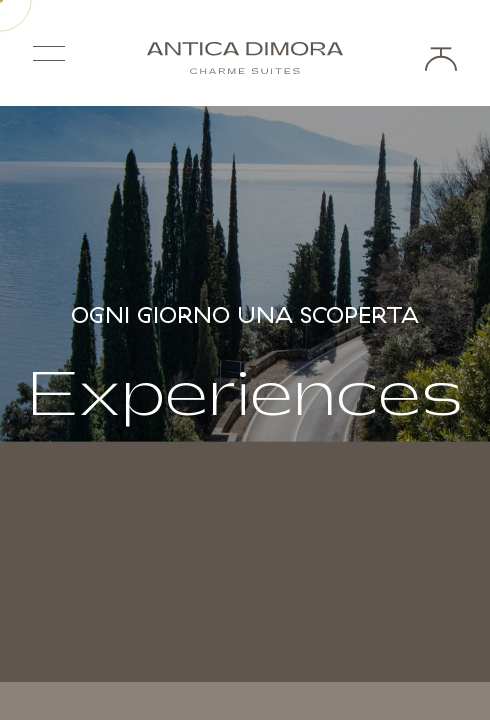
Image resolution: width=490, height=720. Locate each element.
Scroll (245, 628)
